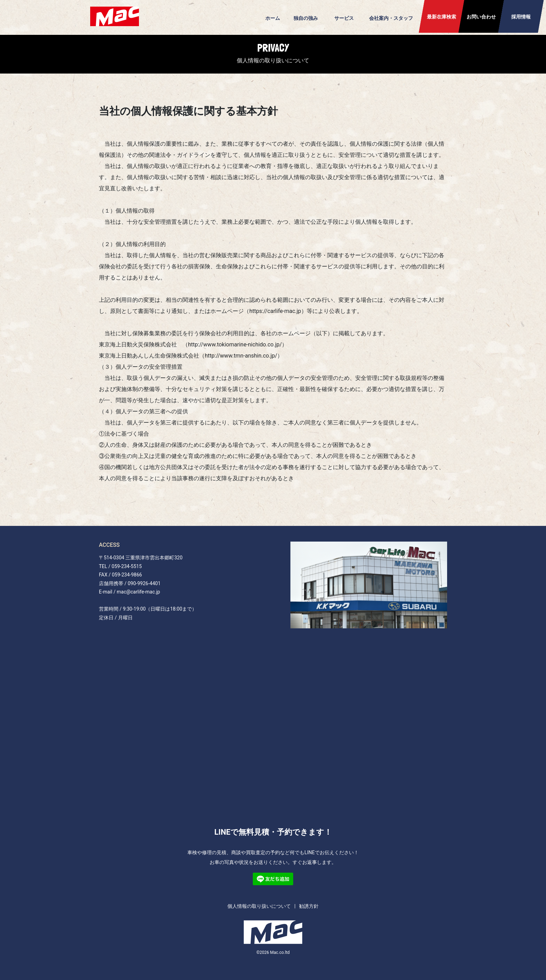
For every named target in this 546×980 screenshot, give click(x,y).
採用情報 (521, 17)
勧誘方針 (309, 906)
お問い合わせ (481, 17)
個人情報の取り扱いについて (259, 906)
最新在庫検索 (442, 17)
